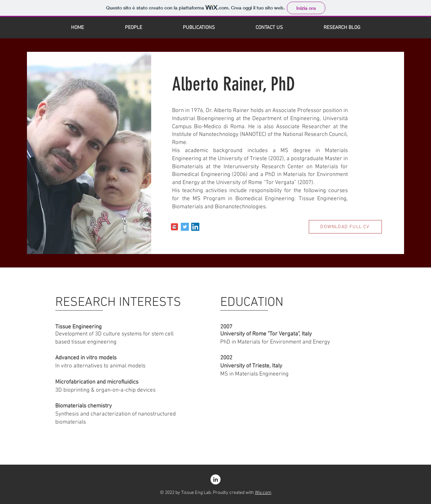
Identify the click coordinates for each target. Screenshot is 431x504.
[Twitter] (185, 227)
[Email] (174, 227)
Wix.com (263, 493)
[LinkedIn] (195, 227)
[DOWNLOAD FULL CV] (345, 227)
